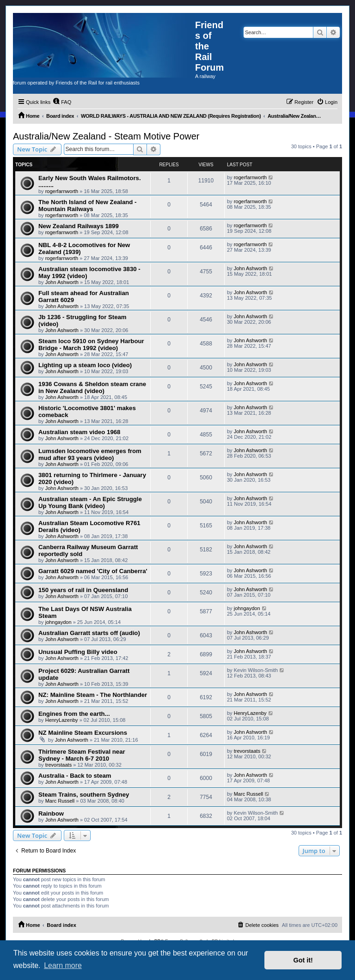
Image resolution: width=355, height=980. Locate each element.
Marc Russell (60, 801)
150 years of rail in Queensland (83, 590)
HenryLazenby (62, 720)
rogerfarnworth (62, 191)
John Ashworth (62, 282)
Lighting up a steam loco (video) (85, 365)
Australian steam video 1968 (79, 432)
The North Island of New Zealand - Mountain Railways (87, 206)
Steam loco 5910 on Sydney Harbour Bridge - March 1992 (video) (91, 345)
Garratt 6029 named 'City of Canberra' (93, 571)
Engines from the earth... (74, 714)
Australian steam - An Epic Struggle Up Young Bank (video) (90, 502)
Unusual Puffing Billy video (78, 652)
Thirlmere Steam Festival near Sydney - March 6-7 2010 (82, 755)
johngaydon (58, 622)
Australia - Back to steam (75, 776)
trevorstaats (58, 765)
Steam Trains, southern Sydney (84, 795)
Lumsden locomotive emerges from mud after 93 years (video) (90, 454)
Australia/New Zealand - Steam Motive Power (106, 136)
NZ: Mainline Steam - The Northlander (93, 695)
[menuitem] (62, 102)
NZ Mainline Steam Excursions (83, 733)
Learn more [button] (63, 965)
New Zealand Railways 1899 (79, 226)
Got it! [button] (303, 960)
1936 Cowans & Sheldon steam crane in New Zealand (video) (92, 387)
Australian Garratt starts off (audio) (89, 633)
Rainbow (51, 814)
